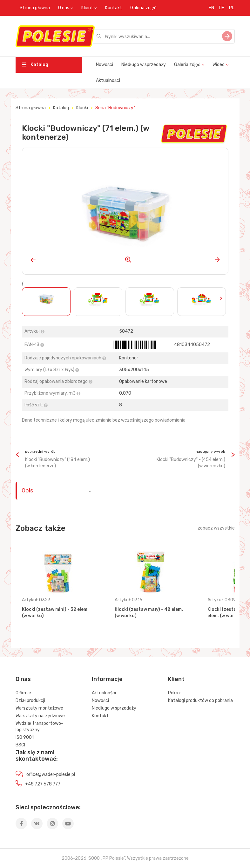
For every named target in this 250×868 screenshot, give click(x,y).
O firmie (23, 693)
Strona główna (35, 8)
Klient (87, 8)
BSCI (20, 745)
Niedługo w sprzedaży (144, 65)
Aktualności (108, 80)
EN (211, 8)
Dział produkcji (30, 701)
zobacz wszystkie (216, 528)
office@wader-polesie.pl (51, 775)
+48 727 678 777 (43, 784)
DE (222, 8)
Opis (27, 491)
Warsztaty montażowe (39, 708)
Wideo (219, 65)
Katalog (35, 65)
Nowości (105, 65)
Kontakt (114, 8)
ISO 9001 (25, 737)
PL (232, 8)
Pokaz (174, 693)
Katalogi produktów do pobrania (200, 701)
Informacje (107, 679)
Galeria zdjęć (143, 8)
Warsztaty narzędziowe (40, 716)
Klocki (82, 108)
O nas (64, 8)
